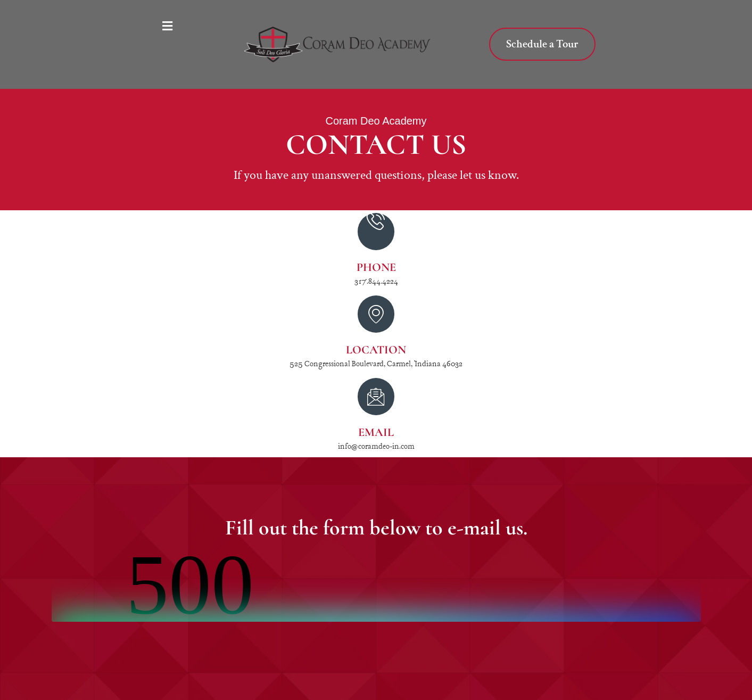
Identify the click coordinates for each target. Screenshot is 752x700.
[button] (172, 27)
